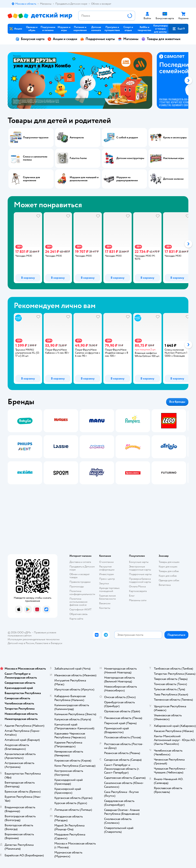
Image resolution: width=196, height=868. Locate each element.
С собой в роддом (127, 138)
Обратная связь (78, 614)
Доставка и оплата (80, 562)
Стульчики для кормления (31, 179)
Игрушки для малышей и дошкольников (84, 179)
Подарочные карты (98, 39)
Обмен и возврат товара (80, 576)
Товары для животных (161, 39)
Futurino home (78, 158)
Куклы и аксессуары (175, 138)
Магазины (128, 39)
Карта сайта (76, 619)
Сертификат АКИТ (80, 609)
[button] (178, 29)
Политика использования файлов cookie (78, 602)
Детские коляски (173, 179)
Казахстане (42, 643)
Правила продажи (80, 582)
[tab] (82, 80)
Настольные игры (174, 158)
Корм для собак (168, 576)
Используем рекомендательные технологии (34, 639)
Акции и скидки (62, 39)
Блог (132, 596)
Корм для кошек (168, 567)
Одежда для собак (169, 580)
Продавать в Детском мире (82, 568)
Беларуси (57, 643)
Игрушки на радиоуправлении (127, 179)
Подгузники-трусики (36, 138)
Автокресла (77, 138)
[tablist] (98, 80)
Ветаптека (165, 585)
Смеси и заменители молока (35, 158)
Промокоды (77, 586)
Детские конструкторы (130, 158)
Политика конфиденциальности (82, 593)
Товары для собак (169, 571)
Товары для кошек (169, 562)
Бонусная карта (30, 39)
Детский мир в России (21, 643)
